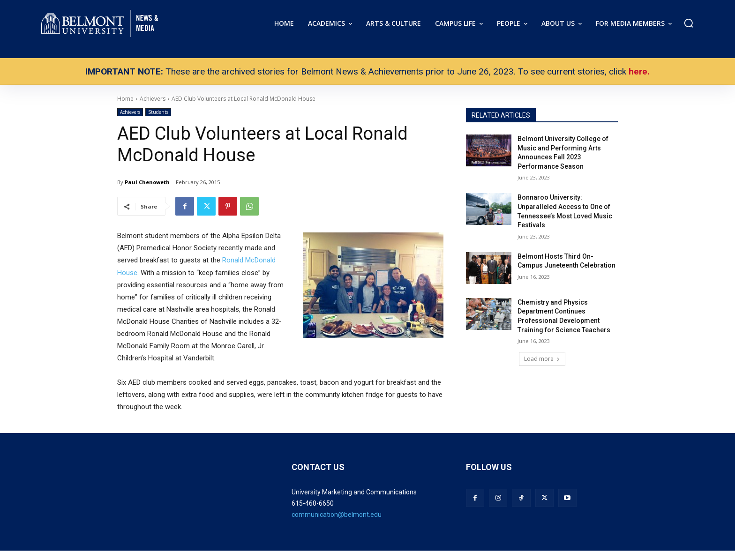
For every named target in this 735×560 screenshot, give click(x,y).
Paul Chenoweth (147, 182)
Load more (542, 359)
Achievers (130, 112)
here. (639, 71)
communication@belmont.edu (337, 515)
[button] (689, 23)
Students (158, 112)
